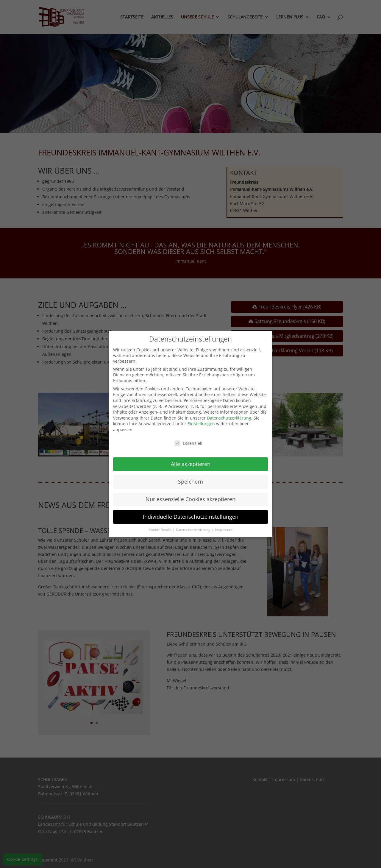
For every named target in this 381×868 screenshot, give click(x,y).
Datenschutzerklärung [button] (193, 530)
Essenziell (188, 443)
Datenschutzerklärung (229, 418)
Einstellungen (201, 424)
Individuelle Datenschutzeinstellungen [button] (191, 517)
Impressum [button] (224, 530)
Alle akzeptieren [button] (191, 464)
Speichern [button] (190, 481)
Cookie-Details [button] (160, 530)
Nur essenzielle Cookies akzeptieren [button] (190, 499)
